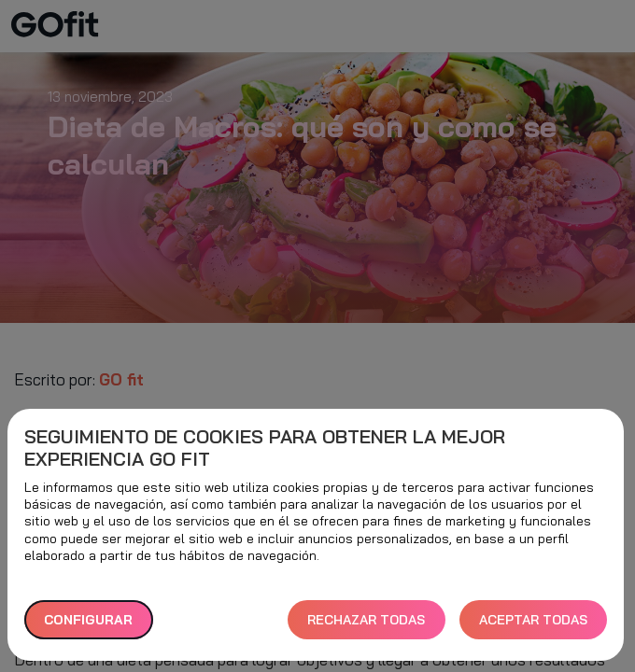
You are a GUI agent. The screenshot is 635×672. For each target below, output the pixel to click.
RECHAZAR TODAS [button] (366, 620)
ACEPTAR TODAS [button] (533, 620)
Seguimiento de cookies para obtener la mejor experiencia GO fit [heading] (265, 448)
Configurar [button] (88, 620)
